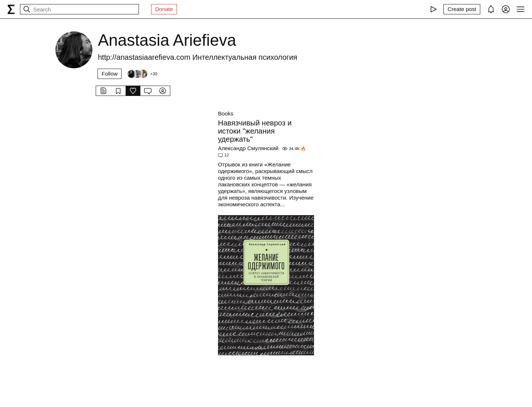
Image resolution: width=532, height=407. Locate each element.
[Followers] (142, 74)
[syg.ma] (11, 9)
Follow (110, 74)
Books (226, 113)
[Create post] (462, 9)
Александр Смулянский (248, 148)
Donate (164, 9)
